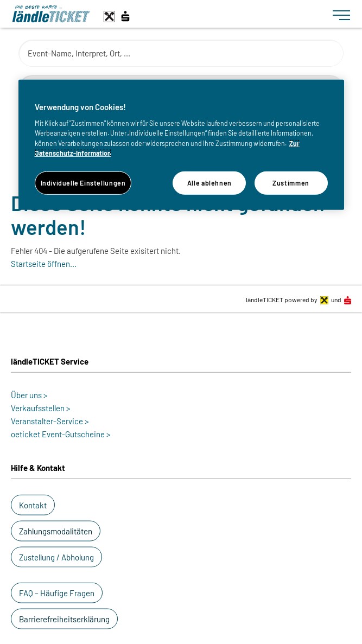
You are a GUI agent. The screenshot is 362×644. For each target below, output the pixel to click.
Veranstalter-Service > (50, 421)
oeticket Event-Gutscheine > (61, 434)
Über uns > (29, 395)
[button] (33, 505)
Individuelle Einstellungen (83, 183)
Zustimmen (291, 183)
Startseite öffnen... (44, 264)
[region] (181, 145)
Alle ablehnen (209, 183)
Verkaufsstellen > (41, 408)
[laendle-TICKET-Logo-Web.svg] (168, 14)
